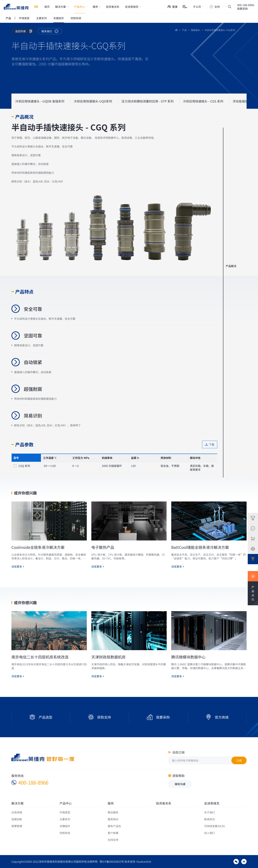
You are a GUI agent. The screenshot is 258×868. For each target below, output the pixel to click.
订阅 (239, 760)
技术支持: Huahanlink (138, 862)
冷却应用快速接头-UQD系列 (93, 101)
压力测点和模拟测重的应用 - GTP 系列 (148, 101)
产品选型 (45, 717)
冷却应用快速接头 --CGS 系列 (203, 101)
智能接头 (196, 30)
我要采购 (242, 9)
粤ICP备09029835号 (112, 862)
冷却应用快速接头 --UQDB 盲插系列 (40, 101)
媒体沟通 (180, 784)
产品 (184, 30)
